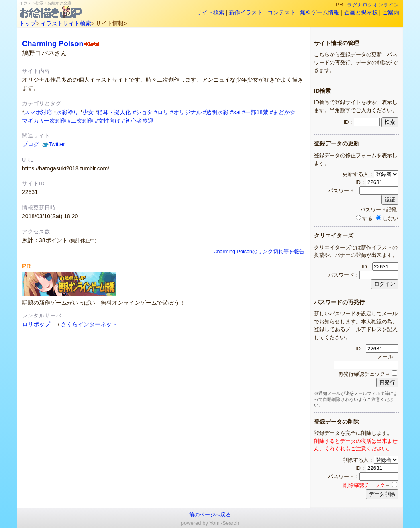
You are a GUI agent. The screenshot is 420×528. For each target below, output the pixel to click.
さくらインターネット (89, 324)
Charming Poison (53, 44)
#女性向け (108, 121)
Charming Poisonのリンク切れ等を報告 (259, 252)
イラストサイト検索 (66, 23)
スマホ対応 (38, 112)
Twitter (54, 144)
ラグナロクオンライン (373, 5)
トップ (28, 23)
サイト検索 (210, 12)
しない (387, 218)
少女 (88, 112)
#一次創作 (53, 121)
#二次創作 (81, 121)
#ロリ (161, 112)
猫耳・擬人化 (114, 112)
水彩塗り (67, 112)
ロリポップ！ (39, 324)
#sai (235, 112)
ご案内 (391, 12)
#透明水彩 (216, 112)
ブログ (31, 144)
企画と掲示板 (361, 12)
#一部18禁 (255, 112)
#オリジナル (186, 112)
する (364, 218)
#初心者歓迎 (138, 121)
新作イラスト (246, 12)
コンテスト (281, 12)
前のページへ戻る (210, 515)
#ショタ (143, 112)
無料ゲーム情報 (320, 12)
